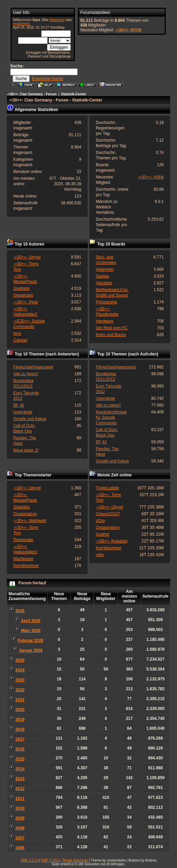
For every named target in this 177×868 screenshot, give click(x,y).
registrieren (21, 24)
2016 (20, 749)
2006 (20, 848)
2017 (20, 739)
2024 (20, 670)
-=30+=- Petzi (26, 302)
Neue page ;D (26, 450)
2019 (20, 720)
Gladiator (22, 288)
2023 (20, 680)
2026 (20, 611)
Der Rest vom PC (111, 328)
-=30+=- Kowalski (111, 541)
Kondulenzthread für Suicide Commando (111, 417)
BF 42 (19, 405)
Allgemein (105, 269)
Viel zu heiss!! (26, 374)
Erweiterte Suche (47, 79)
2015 (20, 759)
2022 (20, 690)
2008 (20, 828)
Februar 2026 (31, 641)
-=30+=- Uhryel (27, 257)
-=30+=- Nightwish (30, 521)
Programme (106, 302)
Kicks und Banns (111, 335)
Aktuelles (104, 283)
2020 (20, 710)
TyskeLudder (107, 488)
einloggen (57, 20)
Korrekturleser (26, 566)
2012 (20, 789)
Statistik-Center (74, 94)
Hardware (104, 321)
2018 (20, 729)
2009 (20, 818)
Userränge (23, 412)
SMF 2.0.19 (30, 860)
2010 (20, 808)
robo (100, 555)
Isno (17, 333)
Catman (20, 340)
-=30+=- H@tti (128, 30)
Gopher (102, 534)
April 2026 (30, 621)
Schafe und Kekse (30, 419)
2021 (20, 700)
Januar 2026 (30, 650)
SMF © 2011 (51, 860)
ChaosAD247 (108, 514)
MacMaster (23, 559)
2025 (20, 660)
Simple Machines (75, 860)
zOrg (100, 521)
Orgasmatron (25, 514)
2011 (20, 799)
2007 (20, 838)
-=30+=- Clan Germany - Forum (32, 94)
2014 (20, 769)
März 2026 (31, 631)
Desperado (23, 295)
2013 (20, 779)
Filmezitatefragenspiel (33, 367)
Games (102, 276)
